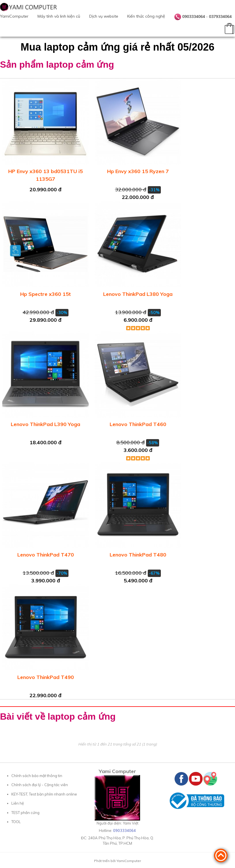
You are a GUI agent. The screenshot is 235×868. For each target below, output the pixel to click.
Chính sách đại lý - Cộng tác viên (40, 785)
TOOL (16, 822)
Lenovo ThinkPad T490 (46, 677)
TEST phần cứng (25, 813)
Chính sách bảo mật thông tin (37, 776)
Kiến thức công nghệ (146, 16)
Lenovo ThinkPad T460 (138, 424)
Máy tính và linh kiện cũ (59, 16)
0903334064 (194, 16)
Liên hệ (18, 803)
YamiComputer (14, 16)
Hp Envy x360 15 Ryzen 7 (138, 171)
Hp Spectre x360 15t (45, 294)
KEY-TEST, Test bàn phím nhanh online (44, 794)
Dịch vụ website (104, 16)
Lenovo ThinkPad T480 (138, 555)
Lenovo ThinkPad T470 (46, 555)
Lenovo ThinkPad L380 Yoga (138, 294)
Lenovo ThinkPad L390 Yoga (45, 424)
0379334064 (220, 16)
